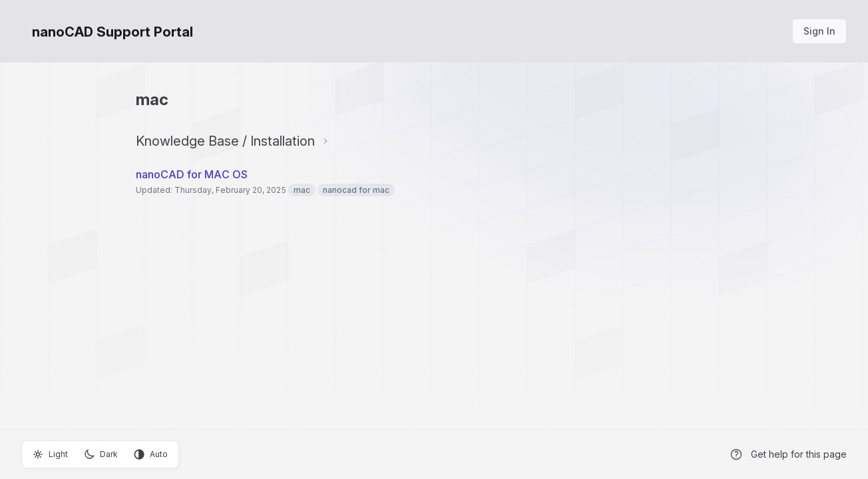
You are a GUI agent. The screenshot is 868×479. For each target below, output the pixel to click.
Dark (101, 454)
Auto (151, 454)
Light (50, 454)
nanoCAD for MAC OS (192, 174)
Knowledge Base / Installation (225, 141)
